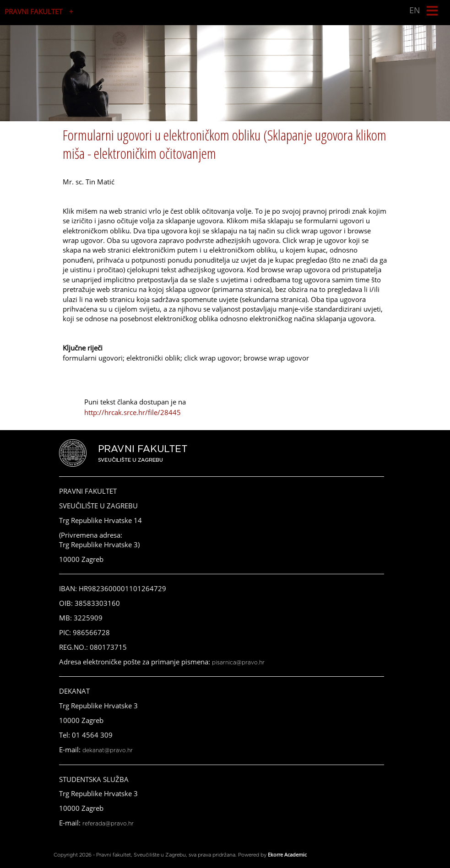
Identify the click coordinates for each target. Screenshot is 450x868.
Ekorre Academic (287, 855)
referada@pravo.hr (108, 824)
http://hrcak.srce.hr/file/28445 (133, 412)
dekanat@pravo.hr (108, 750)
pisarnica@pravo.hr (238, 663)
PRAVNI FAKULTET (33, 11)
